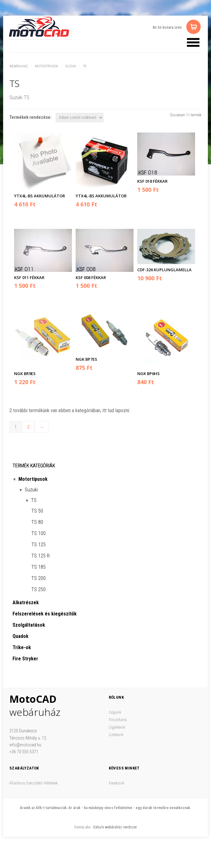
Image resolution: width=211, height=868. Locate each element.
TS (85, 66)
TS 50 (37, 511)
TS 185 (38, 567)
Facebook (117, 783)
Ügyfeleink (117, 727)
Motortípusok (47, 66)
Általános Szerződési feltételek (34, 783)
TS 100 (38, 533)
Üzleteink (116, 735)
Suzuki (71, 66)
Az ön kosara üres (167, 27)
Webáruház (19, 66)
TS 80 (37, 522)
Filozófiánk (118, 720)
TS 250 (38, 589)
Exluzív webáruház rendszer (115, 827)
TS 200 (38, 578)
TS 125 (38, 545)
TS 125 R (40, 556)
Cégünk (115, 712)
